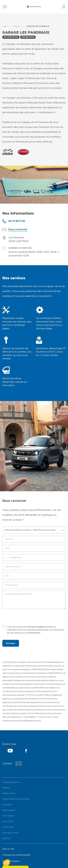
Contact (7, 839)
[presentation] (26, 617)
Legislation (8, 827)
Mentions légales (11, 861)
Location (7, 805)
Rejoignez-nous (10, 833)
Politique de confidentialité (16, 855)
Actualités (8, 822)
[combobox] (6, 558)
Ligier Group (9, 810)
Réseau (6, 788)
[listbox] (34, 530)
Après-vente (9, 794)
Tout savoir (8, 816)
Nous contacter (18, 230)
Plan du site (8, 849)
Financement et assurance (16, 799)
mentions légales (36, 627)
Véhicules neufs (11, 782)
